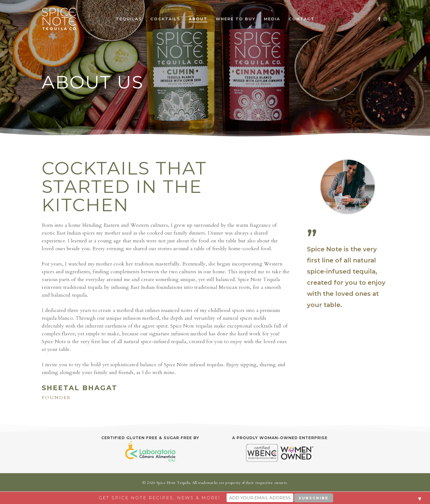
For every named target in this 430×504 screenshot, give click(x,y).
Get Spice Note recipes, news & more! (159, 498)
